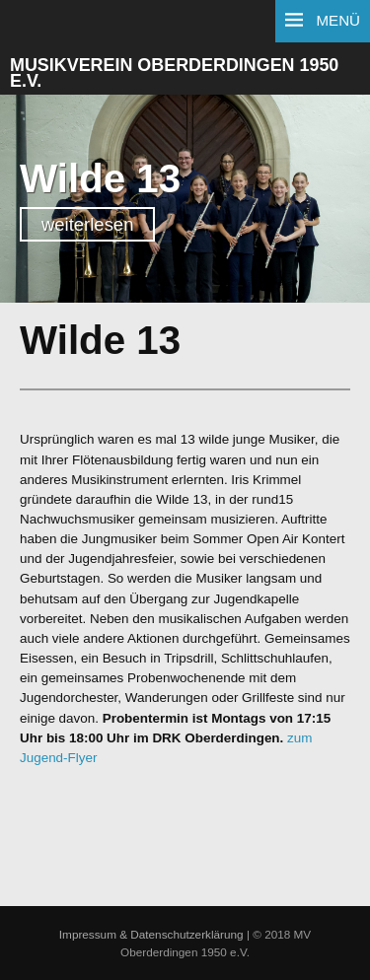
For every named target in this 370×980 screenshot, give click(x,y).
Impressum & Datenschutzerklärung (151, 934)
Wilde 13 (100, 178)
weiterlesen (87, 224)
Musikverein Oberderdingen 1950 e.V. (174, 73)
